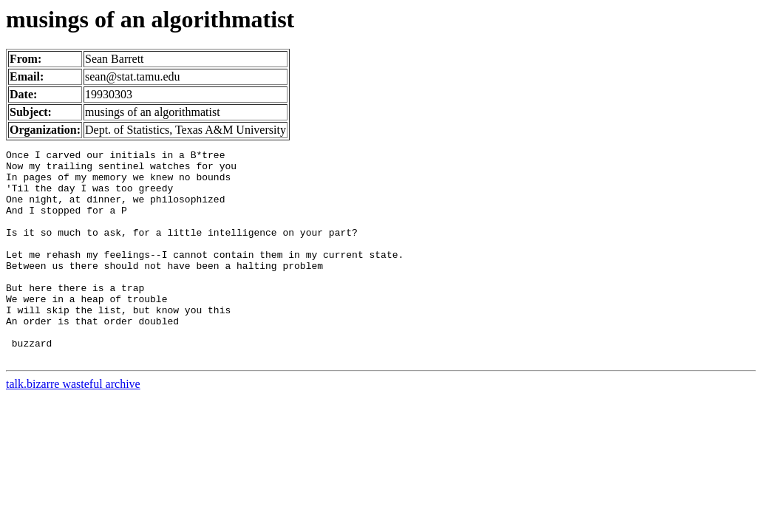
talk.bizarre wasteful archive (73, 426)
